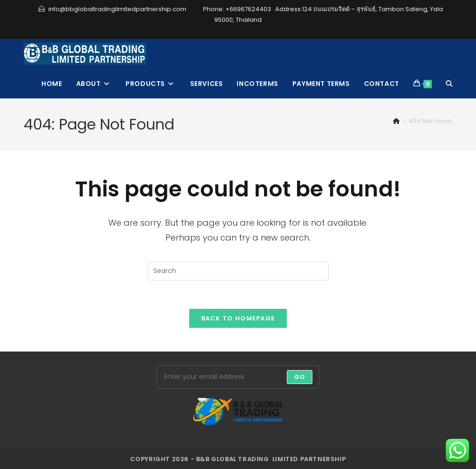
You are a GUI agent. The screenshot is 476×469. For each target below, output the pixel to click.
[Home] (396, 121)
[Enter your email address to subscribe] (238, 377)
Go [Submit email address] (300, 377)
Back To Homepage (238, 318)
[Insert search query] (238, 271)
